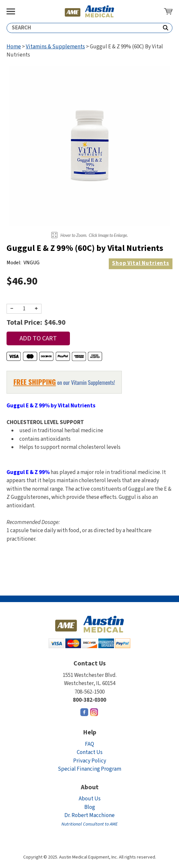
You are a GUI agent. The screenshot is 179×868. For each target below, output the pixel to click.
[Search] (83, 28)
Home (14, 47)
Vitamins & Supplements (55, 47)
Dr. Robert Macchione (89, 819)
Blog (90, 807)
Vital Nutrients (141, 263)
